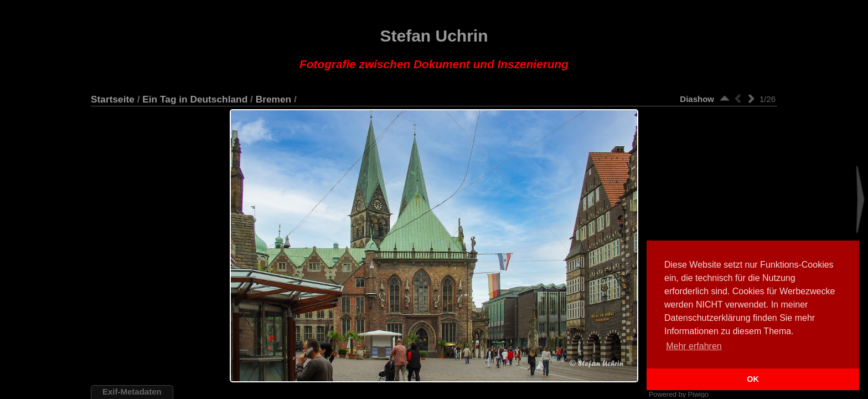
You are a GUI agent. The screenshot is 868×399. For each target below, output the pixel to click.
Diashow (697, 99)
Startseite (113, 99)
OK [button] (753, 379)
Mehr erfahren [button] (694, 346)
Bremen (273, 99)
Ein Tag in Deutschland (195, 99)
